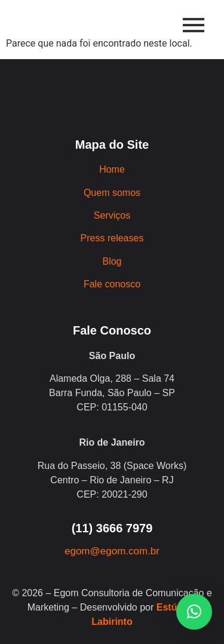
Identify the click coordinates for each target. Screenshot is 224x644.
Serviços (112, 215)
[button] (194, 612)
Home (112, 169)
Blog (112, 261)
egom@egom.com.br (112, 551)
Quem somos (112, 193)
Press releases (112, 238)
